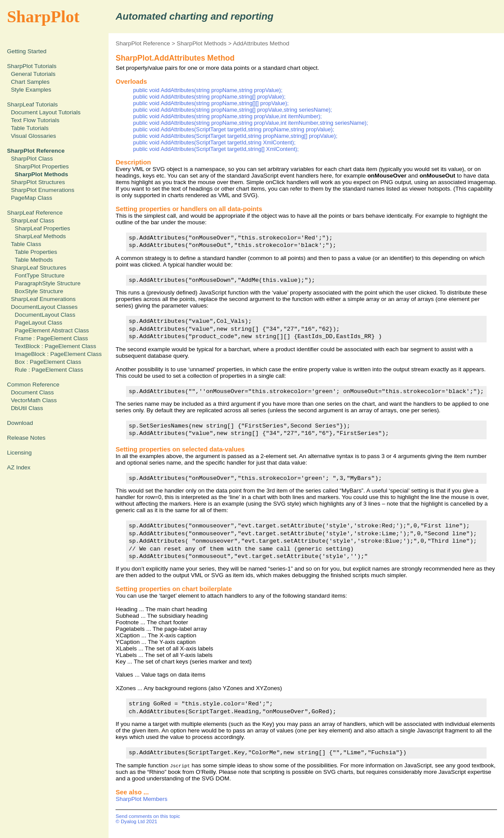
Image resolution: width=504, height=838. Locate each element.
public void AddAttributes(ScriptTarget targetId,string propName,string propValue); (233, 129)
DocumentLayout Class (45, 315)
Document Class (32, 392)
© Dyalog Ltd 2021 (136, 821)
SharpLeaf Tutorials (32, 104)
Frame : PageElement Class (51, 338)
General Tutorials (33, 74)
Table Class (26, 244)
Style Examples (31, 90)
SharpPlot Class (32, 159)
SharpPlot (43, 17)
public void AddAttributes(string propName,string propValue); (208, 90)
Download (20, 423)
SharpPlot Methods (201, 43)
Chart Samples (30, 82)
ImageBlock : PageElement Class (58, 354)
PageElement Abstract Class (52, 330)
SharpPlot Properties (42, 166)
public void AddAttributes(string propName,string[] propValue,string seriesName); (232, 110)
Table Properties (36, 252)
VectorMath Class (34, 400)
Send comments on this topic (148, 816)
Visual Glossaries (34, 136)
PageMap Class (32, 198)
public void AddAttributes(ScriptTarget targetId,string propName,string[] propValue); (235, 136)
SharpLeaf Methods (40, 236)
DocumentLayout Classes (44, 307)
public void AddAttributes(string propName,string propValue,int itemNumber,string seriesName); (250, 123)
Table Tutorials (30, 128)
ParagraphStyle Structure (48, 283)
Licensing (19, 453)
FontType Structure (40, 275)
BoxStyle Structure (39, 291)
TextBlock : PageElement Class (56, 346)
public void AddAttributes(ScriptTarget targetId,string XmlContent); (214, 142)
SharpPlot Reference (143, 43)
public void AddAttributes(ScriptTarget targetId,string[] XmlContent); (216, 149)
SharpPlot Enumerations (43, 190)
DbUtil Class (27, 408)
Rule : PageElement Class (49, 370)
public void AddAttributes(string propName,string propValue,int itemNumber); (227, 116)
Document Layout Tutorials (46, 112)
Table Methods (34, 260)
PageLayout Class (39, 323)
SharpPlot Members (141, 799)
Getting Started (27, 51)
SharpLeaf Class (32, 221)
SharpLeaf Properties (43, 228)
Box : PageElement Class (48, 362)
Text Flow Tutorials (35, 120)
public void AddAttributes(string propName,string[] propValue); (209, 97)
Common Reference (33, 385)
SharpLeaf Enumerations (43, 299)
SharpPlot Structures (38, 182)
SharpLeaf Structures (39, 268)
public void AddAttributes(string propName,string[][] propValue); (211, 103)
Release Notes (26, 438)
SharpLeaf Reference (35, 213)
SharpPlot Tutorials (32, 66)
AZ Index (19, 467)
